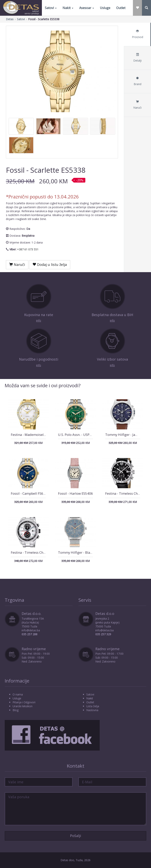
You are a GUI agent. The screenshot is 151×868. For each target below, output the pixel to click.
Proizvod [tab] (137, 34)
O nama (18, 694)
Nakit (68, 8)
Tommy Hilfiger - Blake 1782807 (83, 552)
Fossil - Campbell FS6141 (30, 493)
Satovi (51, 8)
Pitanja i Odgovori (24, 702)
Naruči (17, 264)
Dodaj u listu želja (50, 264)
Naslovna (92, 710)
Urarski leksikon (23, 706)
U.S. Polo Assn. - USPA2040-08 (81, 435)
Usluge (105, 8)
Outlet (121, 8)
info (39, 320)
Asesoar (87, 8)
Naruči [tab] (137, 105)
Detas (10, 19)
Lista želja (93, 706)
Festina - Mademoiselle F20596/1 (36, 435)
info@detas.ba (31, 630)
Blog (16, 710)
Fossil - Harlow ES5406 (75, 493)
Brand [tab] (137, 81)
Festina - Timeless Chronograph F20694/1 (43, 552)
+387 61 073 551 (28, 249)
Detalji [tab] (137, 58)
